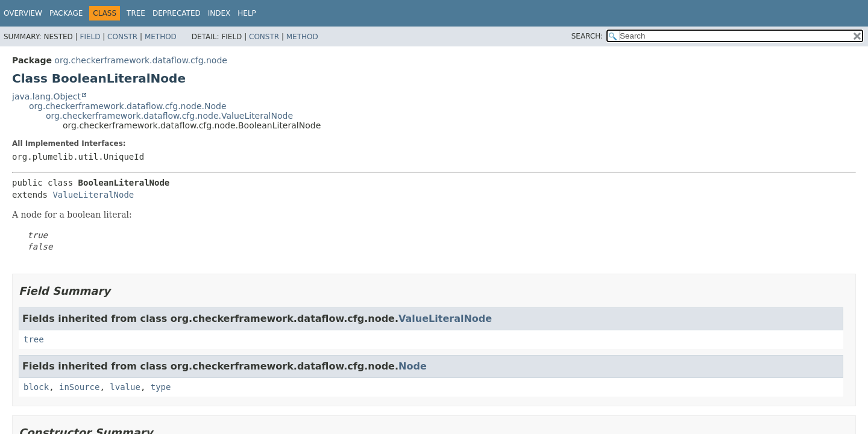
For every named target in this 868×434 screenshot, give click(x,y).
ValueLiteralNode (93, 195)
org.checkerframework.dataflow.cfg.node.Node (128, 106)
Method (161, 37)
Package (66, 13)
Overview (23, 13)
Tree (136, 13)
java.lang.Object (46, 96)
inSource (79, 387)
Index (219, 13)
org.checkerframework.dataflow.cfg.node (141, 60)
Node (413, 366)
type (161, 387)
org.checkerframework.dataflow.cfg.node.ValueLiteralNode (169, 116)
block (36, 387)
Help (247, 13)
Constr (122, 37)
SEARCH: (587, 36)
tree (34, 339)
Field (90, 37)
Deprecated (177, 13)
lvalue (125, 387)
